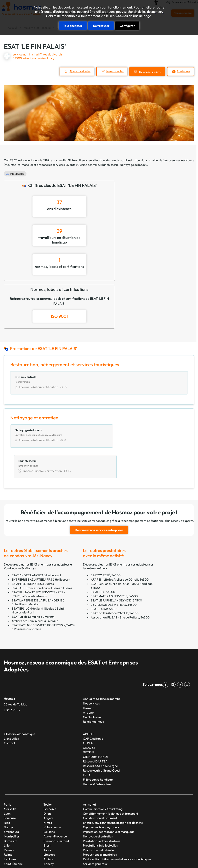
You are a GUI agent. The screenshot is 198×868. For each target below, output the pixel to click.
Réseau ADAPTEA (95, 731)
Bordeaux (10, 810)
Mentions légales (147, 851)
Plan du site (125, 851)
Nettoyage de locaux (134, 165)
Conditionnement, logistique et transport (111, 783)
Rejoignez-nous (93, 691)
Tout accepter (73, 26)
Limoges (49, 824)
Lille (7, 815)
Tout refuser (101, 26)
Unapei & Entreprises (97, 754)
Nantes (9, 797)
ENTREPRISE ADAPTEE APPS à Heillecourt (41, 549)
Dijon (47, 783)
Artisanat (90, 774)
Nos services (91, 673)
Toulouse (10, 788)
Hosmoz (88, 677)
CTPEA (88, 713)
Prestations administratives (102, 810)
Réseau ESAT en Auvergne (100, 735)
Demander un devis (150, 72)
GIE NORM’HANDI (95, 726)
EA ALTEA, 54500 (103, 561)
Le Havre (10, 829)
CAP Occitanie (93, 708)
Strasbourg (11, 801)
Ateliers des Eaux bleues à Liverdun (35, 590)
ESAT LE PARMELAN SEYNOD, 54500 (116, 570)
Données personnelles (17, 858)
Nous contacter (114, 71)
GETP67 (88, 722)
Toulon (48, 774)
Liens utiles (11, 708)
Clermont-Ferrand (56, 810)
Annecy (49, 833)
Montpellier (12, 806)
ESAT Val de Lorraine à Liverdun (33, 586)
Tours (47, 819)
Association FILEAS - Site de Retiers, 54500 (120, 587)
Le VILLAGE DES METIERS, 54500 (114, 574)
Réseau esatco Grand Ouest (102, 740)
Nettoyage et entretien (98, 806)
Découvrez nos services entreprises (99, 500)
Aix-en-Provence (55, 806)
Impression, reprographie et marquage (109, 801)
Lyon (7, 783)
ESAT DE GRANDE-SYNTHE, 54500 (115, 583)
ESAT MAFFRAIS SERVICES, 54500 (114, 566)
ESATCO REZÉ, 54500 (106, 545)
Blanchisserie (109, 165)
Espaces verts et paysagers (101, 797)
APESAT (89, 704)
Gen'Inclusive (92, 687)
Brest (47, 815)
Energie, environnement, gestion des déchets (113, 792)
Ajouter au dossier (78, 71)
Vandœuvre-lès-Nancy (179, 160)
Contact (9, 713)
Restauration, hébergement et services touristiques (117, 829)
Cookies (122, 16)
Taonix (110, 851)
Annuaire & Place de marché (102, 668)
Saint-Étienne (13, 833)
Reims (8, 824)
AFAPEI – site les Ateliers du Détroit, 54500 (120, 549)
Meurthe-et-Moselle (18, 165)
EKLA (87, 744)
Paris (7, 774)
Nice (7, 792)
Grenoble (50, 779)
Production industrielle (98, 819)
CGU (165, 851)
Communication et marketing (103, 779)
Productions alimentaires (100, 824)
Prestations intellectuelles (100, 815)
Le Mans (49, 801)
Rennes (9, 819)
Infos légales (17, 174)
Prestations (183, 71)
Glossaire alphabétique (19, 704)
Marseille (10, 779)
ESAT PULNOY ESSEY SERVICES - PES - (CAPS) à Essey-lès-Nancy (38, 564)
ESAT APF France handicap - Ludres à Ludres (42, 557)
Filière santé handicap (98, 749)
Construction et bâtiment (100, 788)
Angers (48, 788)
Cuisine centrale (88, 165)
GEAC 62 (89, 717)
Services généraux (95, 833)
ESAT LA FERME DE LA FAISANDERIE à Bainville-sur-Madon (38, 572)
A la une (88, 682)
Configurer (127, 26)
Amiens (49, 829)
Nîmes (48, 792)
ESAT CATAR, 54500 (105, 578)
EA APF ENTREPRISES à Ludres (33, 553)
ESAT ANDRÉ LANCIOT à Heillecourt (36, 545)
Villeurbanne (52, 797)
